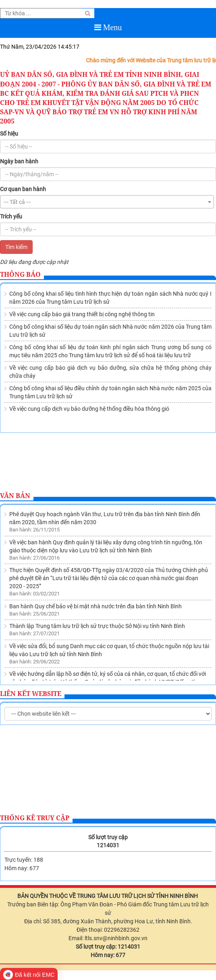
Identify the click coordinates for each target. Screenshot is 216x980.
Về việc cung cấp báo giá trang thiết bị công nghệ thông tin (82, 314)
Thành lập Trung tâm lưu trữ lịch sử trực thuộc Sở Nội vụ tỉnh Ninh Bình (97, 580)
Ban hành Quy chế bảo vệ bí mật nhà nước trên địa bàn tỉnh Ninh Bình (96, 560)
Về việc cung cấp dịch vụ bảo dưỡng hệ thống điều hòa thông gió (89, 409)
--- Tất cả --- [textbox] (17, 202)
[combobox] (107, 202)
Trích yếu (11, 216)
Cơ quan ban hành (23, 189)
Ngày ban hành (19, 161)
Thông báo (20, 274)
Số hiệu (9, 134)
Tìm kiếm (16, 247)
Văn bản (15, 496)
